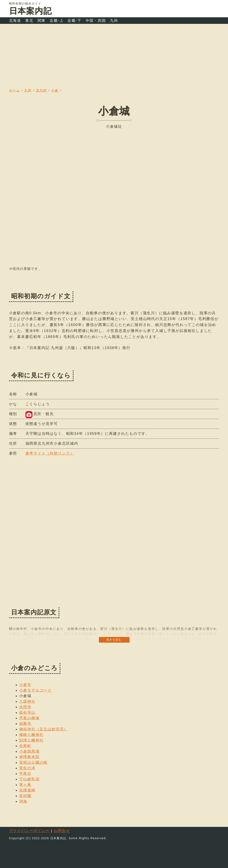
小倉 (55, 90)
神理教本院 (29, 757)
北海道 (15, 21)
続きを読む (114, 640)
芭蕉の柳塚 (29, 718)
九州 (114, 21)
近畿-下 (74, 21)
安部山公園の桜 (34, 762)
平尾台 (25, 774)
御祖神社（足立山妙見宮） (44, 729)
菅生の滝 (27, 768)
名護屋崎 (27, 790)
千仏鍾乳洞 (29, 779)
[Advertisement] (114, 55)
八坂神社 (27, 701)
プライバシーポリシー (29, 831)
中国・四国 (96, 21)
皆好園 (25, 796)
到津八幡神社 (32, 740)
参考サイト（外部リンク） (50, 453)
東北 (29, 21)
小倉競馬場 (29, 751)
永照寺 (25, 707)
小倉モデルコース (36, 690)
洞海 (23, 801)
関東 (42, 21)
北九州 (41, 90)
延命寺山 (27, 713)
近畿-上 (57, 21)
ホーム (14, 90)
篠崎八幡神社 (32, 735)
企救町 (25, 746)
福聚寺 (25, 724)
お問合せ (62, 831)
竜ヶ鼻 (25, 785)
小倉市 (25, 685)
